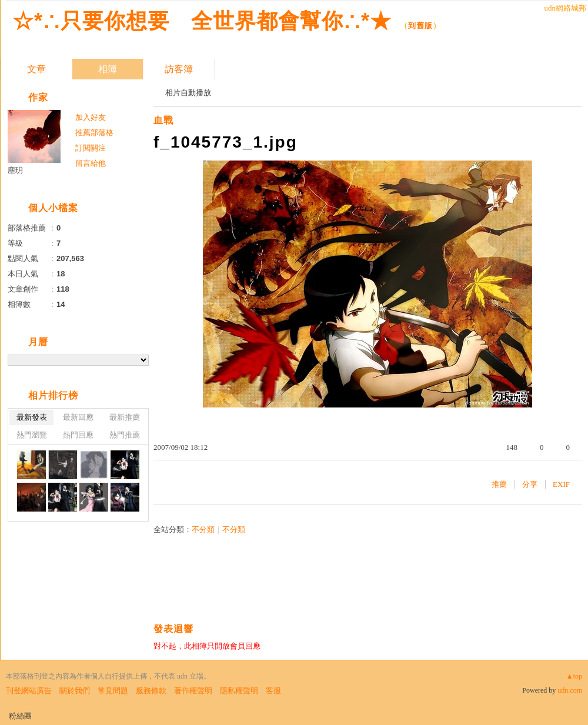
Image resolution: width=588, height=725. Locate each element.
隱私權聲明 (239, 691)
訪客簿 (179, 69)
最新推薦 (125, 417)
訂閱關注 (91, 148)
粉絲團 (20, 716)
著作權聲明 (193, 691)
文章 (36, 69)
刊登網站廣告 (29, 691)
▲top (574, 676)
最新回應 (78, 417)
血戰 (163, 120)
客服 (273, 691)
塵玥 (15, 170)
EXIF (561, 484)
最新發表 (32, 417)
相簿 (108, 69)
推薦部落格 (94, 133)
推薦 (499, 484)
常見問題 (113, 691)
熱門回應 (78, 435)
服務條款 (151, 691)
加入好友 (91, 117)
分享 (530, 484)
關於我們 (75, 691)
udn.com (570, 690)
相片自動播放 (188, 93)
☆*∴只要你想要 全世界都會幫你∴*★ (202, 21)
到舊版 (420, 26)
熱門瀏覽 (32, 435)
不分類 (203, 529)
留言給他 (91, 163)
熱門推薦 (125, 435)
